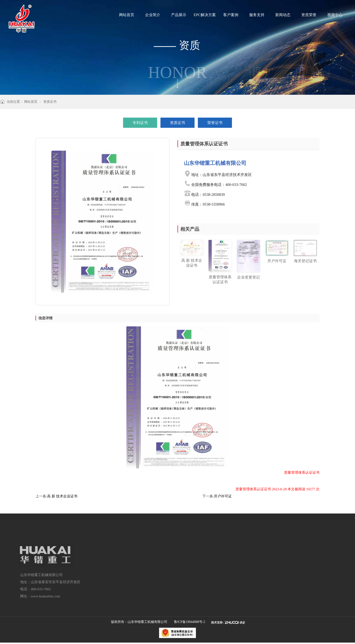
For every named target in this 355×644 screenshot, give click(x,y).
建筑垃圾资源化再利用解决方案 (119, 591)
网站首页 (127, 15)
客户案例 (231, 15)
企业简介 (153, 15)
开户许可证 (223, 496)
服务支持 (257, 15)
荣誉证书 (215, 122)
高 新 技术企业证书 (62, 496)
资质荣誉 (309, 15)
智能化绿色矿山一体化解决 (116, 582)
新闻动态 (283, 15)
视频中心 (335, 15)
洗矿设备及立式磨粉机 (112, 600)
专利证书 (140, 122)
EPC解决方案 (205, 15)
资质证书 (177, 122)
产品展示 (179, 15)
